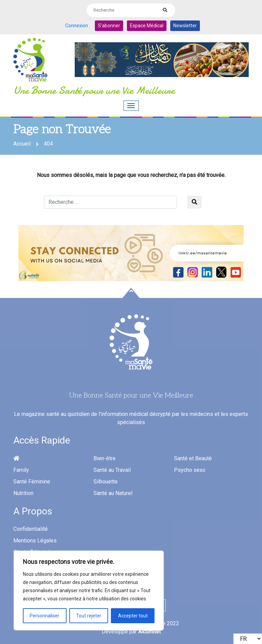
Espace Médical (147, 26)
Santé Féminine (32, 482)
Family (21, 470)
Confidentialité (31, 529)
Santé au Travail (112, 470)
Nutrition (23, 493)
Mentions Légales (35, 541)
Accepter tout (133, 616)
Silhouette (106, 482)
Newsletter (185, 26)
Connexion (77, 26)
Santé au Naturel (113, 493)
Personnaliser (45, 616)
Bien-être (105, 458)
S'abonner (109, 26)
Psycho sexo (190, 470)
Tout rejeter (89, 616)
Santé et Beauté (193, 458)
